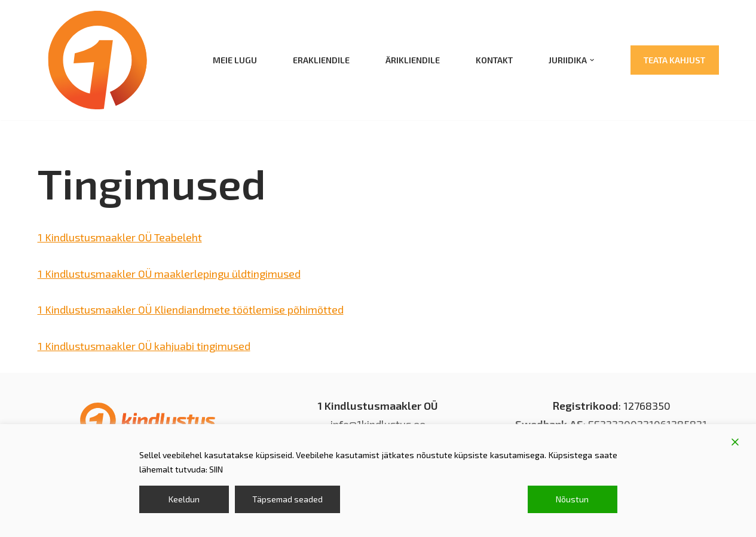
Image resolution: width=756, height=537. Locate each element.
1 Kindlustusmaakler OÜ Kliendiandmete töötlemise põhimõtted (191, 309)
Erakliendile (321, 60)
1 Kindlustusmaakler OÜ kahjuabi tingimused (144, 346)
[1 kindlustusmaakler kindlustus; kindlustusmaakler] (97, 60)
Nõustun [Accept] (572, 499)
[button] (592, 60)
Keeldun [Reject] (184, 499)
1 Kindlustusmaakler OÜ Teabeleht (120, 237)
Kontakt (494, 60)
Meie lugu (235, 60)
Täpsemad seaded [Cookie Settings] (287, 499)
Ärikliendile (413, 60)
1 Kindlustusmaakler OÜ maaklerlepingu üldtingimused (169, 274)
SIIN (216, 469)
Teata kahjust (674, 60)
